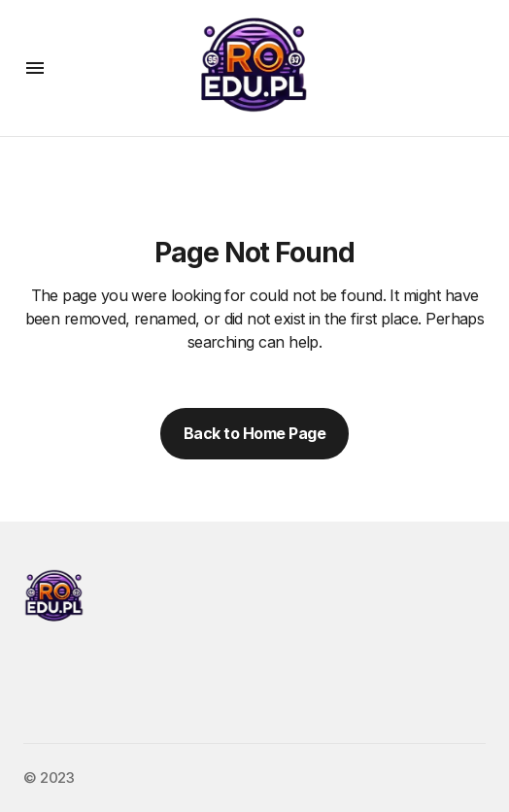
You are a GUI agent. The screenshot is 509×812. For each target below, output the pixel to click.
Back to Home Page (255, 433)
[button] (35, 68)
